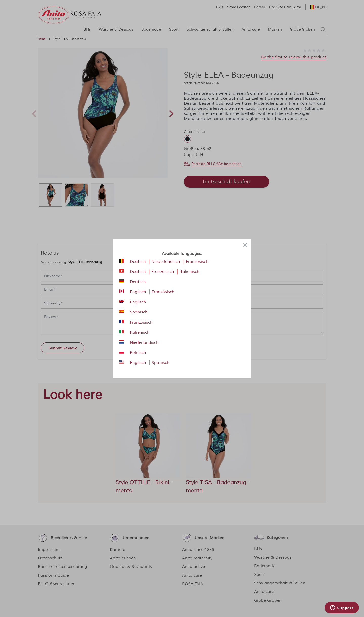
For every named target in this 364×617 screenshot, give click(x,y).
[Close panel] (245, 245)
